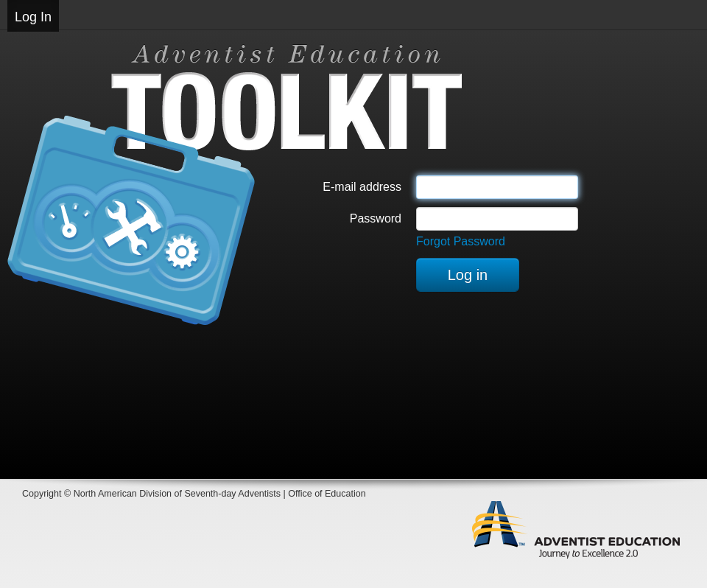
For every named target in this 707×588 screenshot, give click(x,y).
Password (376, 218)
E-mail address (362, 187)
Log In (33, 17)
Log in (468, 275)
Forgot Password (461, 241)
